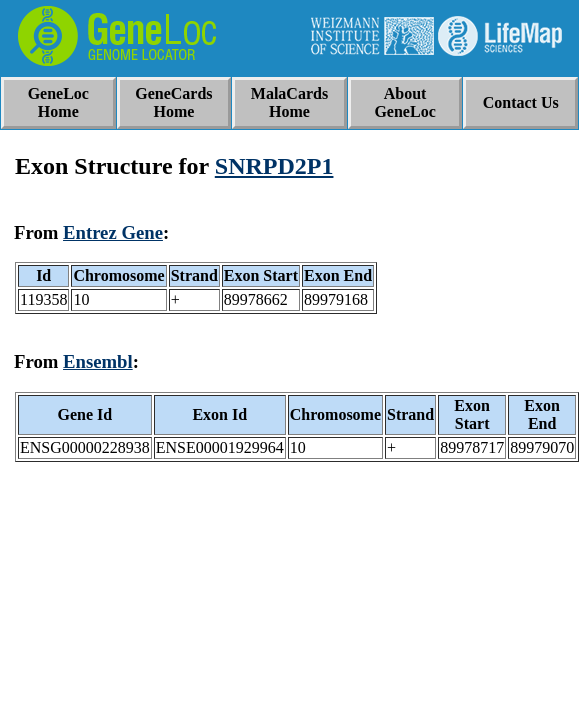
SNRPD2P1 (274, 166)
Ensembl (98, 361)
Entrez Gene (113, 232)
